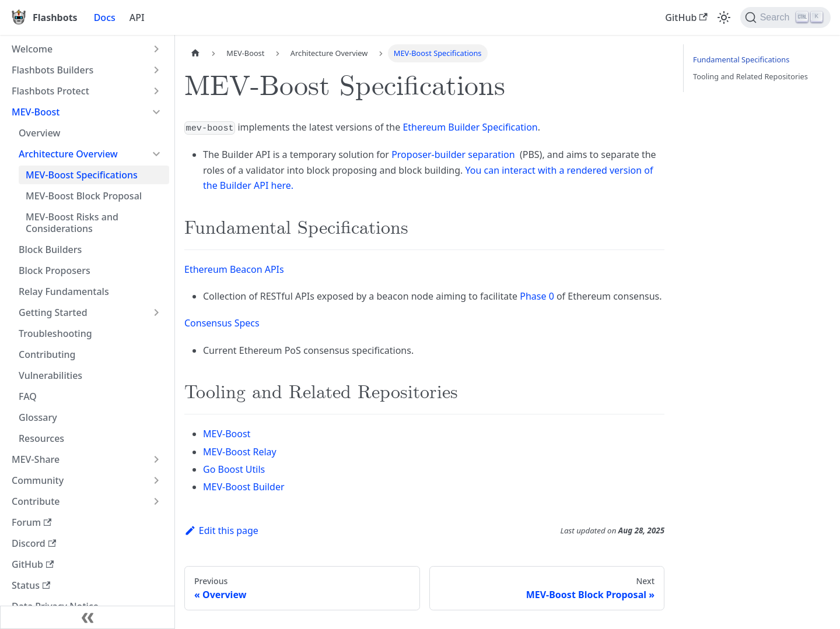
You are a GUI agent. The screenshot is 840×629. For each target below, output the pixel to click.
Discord (34, 543)
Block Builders (50, 250)
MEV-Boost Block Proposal (84, 196)
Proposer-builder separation (453, 154)
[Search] (785, 17)
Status (31, 585)
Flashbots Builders (52, 70)
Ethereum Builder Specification (470, 127)
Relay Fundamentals (64, 291)
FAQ (28, 396)
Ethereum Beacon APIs (234, 269)
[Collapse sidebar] (87, 617)
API (137, 17)
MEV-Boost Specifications (82, 175)
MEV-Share (36, 459)
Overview (39, 133)
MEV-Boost (36, 112)
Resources (41, 438)
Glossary (38, 417)
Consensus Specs (222, 323)
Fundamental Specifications (741, 59)
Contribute (36, 501)
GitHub (686, 17)
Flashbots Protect (50, 91)
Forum (32, 522)
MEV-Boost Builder (244, 487)
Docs (105, 17)
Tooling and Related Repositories (750, 76)
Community (38, 480)
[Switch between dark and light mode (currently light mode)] (724, 17)
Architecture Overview (68, 154)
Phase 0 (537, 296)
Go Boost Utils (234, 469)
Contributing (47, 354)
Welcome (32, 49)
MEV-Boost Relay (240, 452)
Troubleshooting (55, 333)
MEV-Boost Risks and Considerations (72, 223)
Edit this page (221, 530)
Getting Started (53, 312)
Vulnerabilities (50, 375)
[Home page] (195, 53)
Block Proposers (55, 270)
